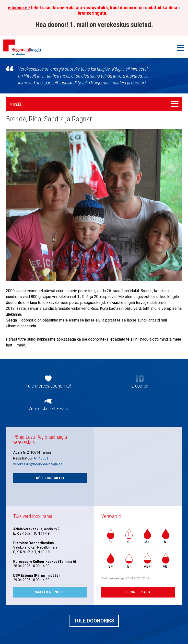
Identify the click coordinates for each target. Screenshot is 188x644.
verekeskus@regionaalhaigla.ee (38, 464)
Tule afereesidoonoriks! (48, 386)
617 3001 (41, 458)
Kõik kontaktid (50, 478)
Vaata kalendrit (50, 592)
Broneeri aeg (138, 592)
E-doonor (140, 386)
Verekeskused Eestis (48, 409)
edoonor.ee (19, 8)
